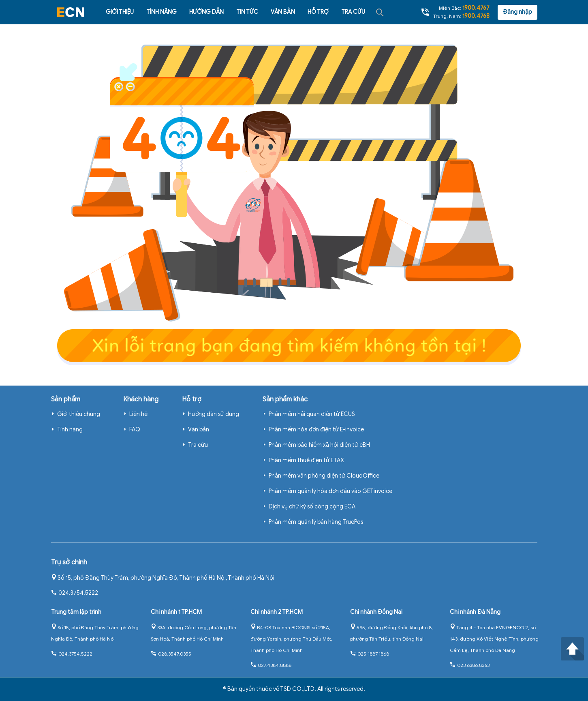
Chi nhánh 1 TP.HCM (176, 612)
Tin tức (247, 12)
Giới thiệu (120, 12)
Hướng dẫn (206, 12)
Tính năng (161, 12)
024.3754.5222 (75, 593)
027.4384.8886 (271, 665)
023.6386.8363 (470, 665)
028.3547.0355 (171, 654)
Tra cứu (353, 12)
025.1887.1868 (370, 654)
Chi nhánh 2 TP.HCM (277, 612)
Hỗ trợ (318, 12)
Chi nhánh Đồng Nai (376, 612)
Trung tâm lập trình (76, 612)
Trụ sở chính (69, 562)
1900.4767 (476, 8)
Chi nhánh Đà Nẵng (475, 612)
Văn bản (283, 12)
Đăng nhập (517, 12)
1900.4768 (476, 16)
